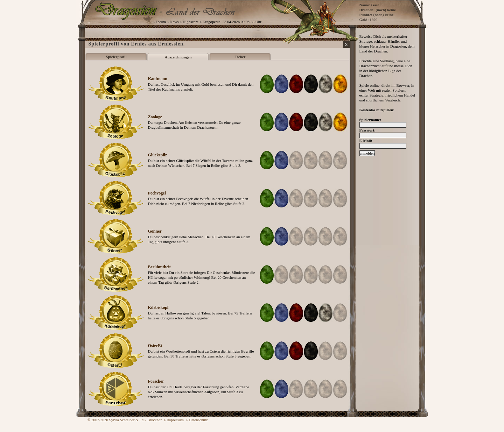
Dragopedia (212, 22)
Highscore (191, 22)
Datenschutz (198, 420)
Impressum (175, 420)
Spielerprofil (116, 57)
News (174, 22)
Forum (161, 22)
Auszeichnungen (178, 57)
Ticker (240, 57)
